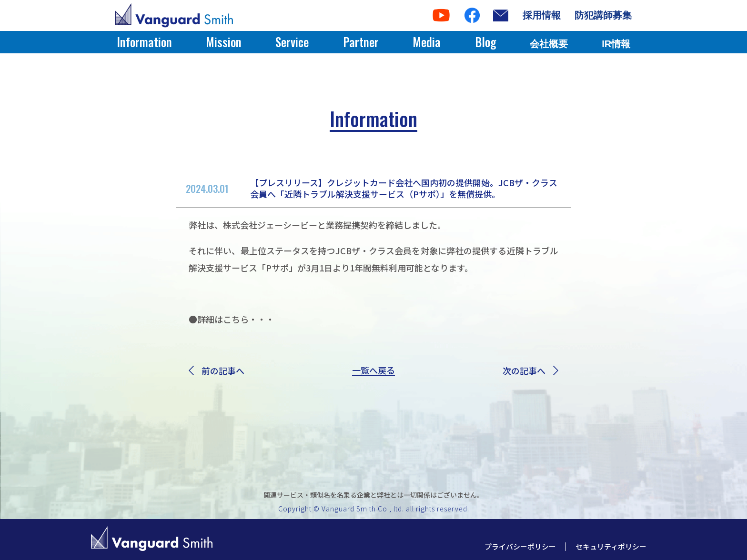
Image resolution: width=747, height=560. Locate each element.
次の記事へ (530, 371)
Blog (485, 42)
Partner (361, 42)
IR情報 (616, 44)
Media (427, 42)
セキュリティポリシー (611, 546)
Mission (224, 42)
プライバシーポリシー (520, 546)
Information (144, 42)
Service (292, 42)
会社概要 (549, 44)
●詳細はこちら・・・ (232, 319)
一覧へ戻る (373, 371)
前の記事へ (217, 371)
